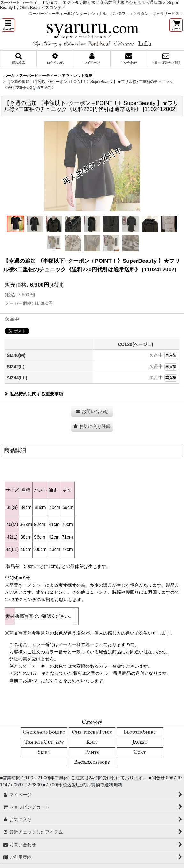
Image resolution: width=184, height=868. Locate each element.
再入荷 (171, 355)
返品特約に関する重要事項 (34, 394)
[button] (8, 25)
